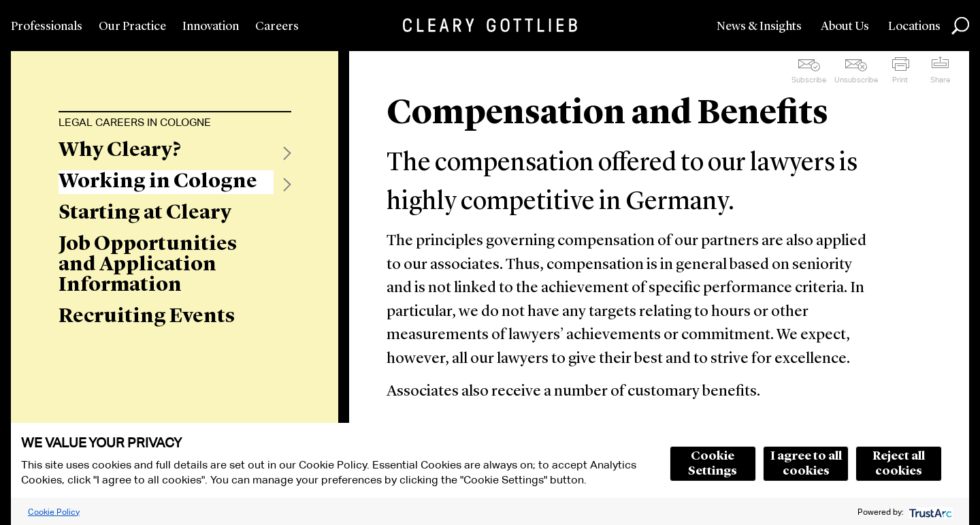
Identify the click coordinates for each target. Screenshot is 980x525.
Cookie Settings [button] (713, 464)
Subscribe (809, 80)
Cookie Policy (54, 512)
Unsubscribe (856, 80)
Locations (914, 27)
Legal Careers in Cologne (135, 122)
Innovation (211, 27)
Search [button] (960, 26)
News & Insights (759, 27)
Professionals (47, 27)
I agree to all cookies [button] (806, 464)
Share (940, 80)
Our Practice (132, 27)
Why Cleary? (120, 150)
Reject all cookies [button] (899, 464)
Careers (277, 27)
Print (900, 80)
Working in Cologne (158, 182)
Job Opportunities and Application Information (148, 265)
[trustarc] (929, 512)
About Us (845, 27)
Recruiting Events (147, 317)
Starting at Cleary (145, 213)
